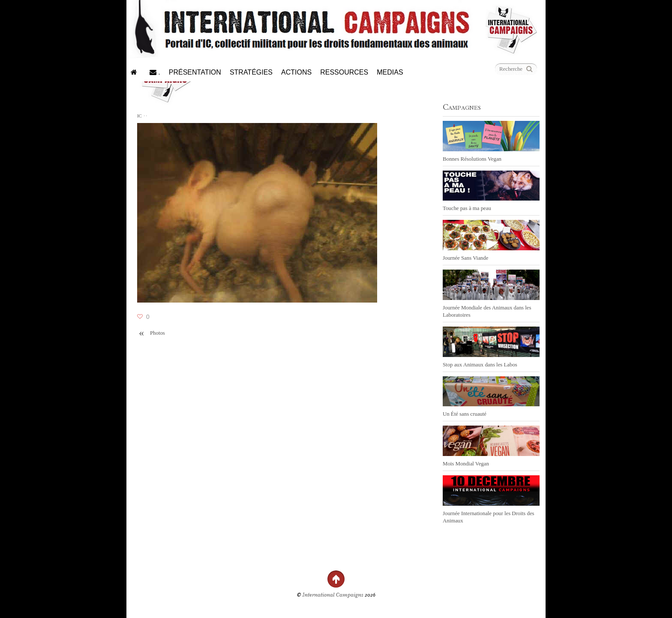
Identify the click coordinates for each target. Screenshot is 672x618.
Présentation (195, 72)
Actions (296, 72)
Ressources (344, 72)
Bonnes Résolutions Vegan (472, 159)
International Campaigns (333, 595)
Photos (151, 333)
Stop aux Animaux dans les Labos (480, 365)
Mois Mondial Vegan (466, 464)
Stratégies (251, 72)
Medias (390, 72)
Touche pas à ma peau (467, 208)
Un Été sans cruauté (465, 414)
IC (139, 116)
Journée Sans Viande (465, 258)
